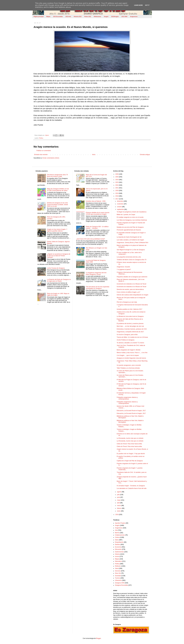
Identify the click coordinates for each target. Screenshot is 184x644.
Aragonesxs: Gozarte (123, 267)
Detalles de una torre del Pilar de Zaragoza (130, 227)
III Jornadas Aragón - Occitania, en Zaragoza (131, 486)
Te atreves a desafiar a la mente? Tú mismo (130, 343)
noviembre (121, 204)
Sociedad (118, 576)
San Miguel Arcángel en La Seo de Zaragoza (131, 250)
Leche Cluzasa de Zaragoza (56, 268)
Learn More (138, 5)
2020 (117, 191)
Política (41, 138)
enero (119, 511)
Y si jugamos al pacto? (124, 270)
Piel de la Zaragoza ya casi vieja (127, 302)
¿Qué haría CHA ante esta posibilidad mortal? (91, 239)
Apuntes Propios (120, 523)
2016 (117, 515)
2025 (117, 177)
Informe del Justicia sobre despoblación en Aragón (133, 295)
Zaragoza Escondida (121, 585)
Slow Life (118, 573)
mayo (119, 500)
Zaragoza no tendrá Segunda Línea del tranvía (131, 358)
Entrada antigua (145, 155)
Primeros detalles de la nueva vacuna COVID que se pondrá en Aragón (98, 213)
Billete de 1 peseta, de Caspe (126, 215)
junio (119, 497)
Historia (117, 554)
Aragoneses (134, 17)
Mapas (48, 17)
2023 (117, 182)
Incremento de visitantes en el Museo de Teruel (131, 284)
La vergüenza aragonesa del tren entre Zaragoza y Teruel (96, 273)
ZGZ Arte (68, 17)
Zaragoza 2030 (120, 583)
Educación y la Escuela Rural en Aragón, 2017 (131, 411)
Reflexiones (97, 17)
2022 (117, 185)
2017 (117, 199)
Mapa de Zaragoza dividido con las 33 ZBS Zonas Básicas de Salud (58, 190)
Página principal (39, 17)
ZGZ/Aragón (115, 17)
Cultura (117, 537)
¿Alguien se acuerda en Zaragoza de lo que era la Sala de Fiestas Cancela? (59, 256)
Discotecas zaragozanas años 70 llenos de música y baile (57, 176)
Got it (147, 5)
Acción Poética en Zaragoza (126, 340)
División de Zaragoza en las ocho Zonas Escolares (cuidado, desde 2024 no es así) (57, 205)
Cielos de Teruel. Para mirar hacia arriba (129, 444)
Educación (118, 549)
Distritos (118, 545)
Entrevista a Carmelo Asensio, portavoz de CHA (132, 329)
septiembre (121, 209)
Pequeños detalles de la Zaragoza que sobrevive (132, 277)
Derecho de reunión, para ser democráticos (130, 289)
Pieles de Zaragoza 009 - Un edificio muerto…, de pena (97, 227)
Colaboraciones (120, 535)
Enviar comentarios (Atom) (51, 158)
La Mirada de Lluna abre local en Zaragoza (130, 316)
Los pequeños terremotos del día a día (129, 257)
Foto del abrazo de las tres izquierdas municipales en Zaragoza (98, 288)
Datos (117, 540)
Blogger (99, 638)
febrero (120, 508)
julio (119, 495)
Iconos (117, 556)
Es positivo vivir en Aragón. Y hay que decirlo (131, 454)
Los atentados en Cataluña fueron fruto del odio (132, 488)
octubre (120, 207)
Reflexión (118, 566)
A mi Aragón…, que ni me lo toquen (128, 355)
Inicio (94, 155)
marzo (119, 505)
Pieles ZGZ (88, 17)
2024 (117, 180)
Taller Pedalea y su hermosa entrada (128, 368)
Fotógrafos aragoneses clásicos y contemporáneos (127, 398)
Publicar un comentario (44, 151)
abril (119, 503)
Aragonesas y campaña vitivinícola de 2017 (130, 332)
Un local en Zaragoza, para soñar (127, 335)
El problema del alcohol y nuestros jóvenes (130, 324)
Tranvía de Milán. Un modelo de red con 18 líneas (132, 337)
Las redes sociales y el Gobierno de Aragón (130, 240)
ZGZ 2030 (124, 17)
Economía (118, 547)
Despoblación (119, 542)
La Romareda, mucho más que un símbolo (130, 438)
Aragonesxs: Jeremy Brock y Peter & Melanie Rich (133, 243)
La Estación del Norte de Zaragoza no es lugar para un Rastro (59, 280)
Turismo (118, 578)
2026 (117, 174)
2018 (117, 196)
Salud (117, 568)
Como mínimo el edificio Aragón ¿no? (128, 292)
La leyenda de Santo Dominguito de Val (129, 237)
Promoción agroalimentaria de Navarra (129, 230)
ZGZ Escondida (58, 17)
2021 (117, 188)
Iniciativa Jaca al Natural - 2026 (96, 201)
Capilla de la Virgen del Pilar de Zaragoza (130, 461)
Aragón (106, 17)
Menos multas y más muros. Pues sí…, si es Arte (132, 353)
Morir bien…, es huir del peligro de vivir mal (130, 326)
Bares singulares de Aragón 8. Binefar (129, 350)
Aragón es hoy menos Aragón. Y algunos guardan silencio (57, 230)
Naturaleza (118, 561)
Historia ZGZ (78, 17)
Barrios (117, 533)
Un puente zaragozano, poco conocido (129, 365)
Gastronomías (119, 552)
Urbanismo (118, 580)
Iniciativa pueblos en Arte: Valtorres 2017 (129, 309)
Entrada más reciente (41, 155)
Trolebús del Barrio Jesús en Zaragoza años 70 (132, 260)
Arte (116, 530)
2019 (117, 193)
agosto (119, 492)
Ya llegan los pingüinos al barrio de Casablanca (132, 212)
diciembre (120, 201)
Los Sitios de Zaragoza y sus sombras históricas (132, 220)
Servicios (118, 571)
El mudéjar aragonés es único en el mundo (130, 217)
